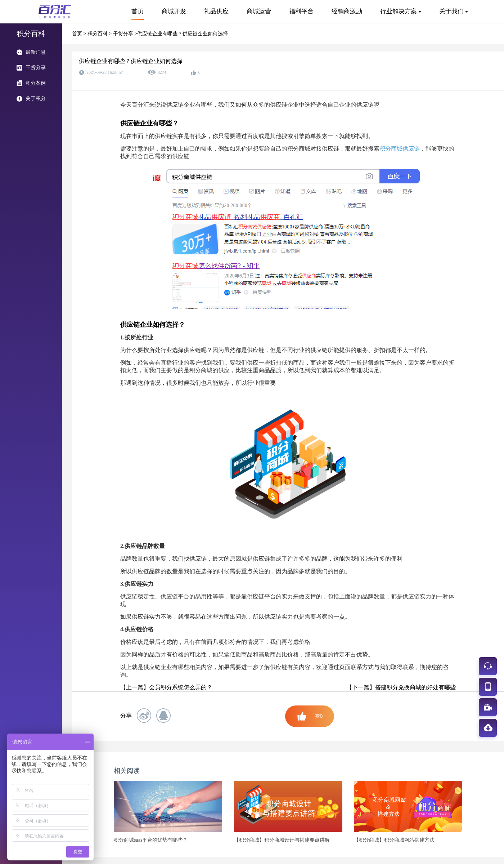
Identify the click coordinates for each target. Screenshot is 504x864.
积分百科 (98, 34)
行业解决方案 (399, 11)
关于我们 (451, 11)
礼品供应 (216, 11)
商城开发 (174, 11)
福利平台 (301, 11)
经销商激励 (347, 11)
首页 (138, 11)
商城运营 (259, 11)
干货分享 (124, 34)
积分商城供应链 (400, 149)
